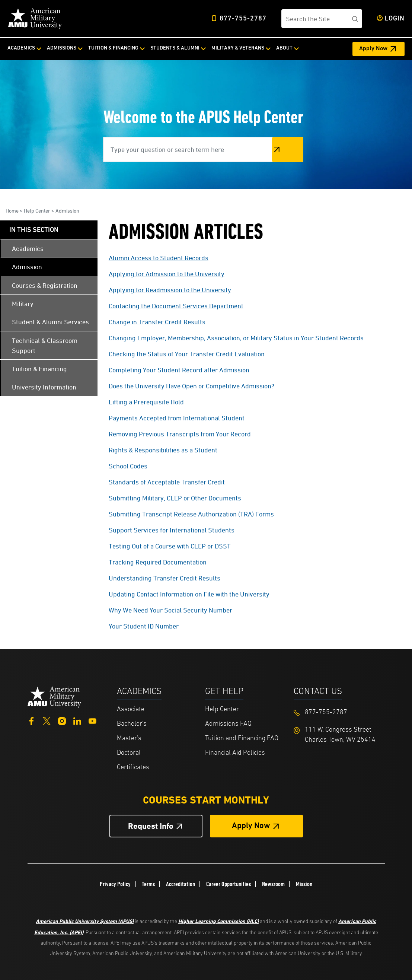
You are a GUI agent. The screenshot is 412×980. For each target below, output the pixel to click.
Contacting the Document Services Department (176, 306)
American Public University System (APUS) (85, 921)
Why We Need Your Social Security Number (170, 610)
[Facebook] (31, 720)
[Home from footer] (55, 696)
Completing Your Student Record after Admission (179, 370)
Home (12, 211)
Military (23, 304)
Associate (131, 709)
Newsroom (273, 884)
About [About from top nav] (284, 48)
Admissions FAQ (228, 724)
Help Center (37, 211)
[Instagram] (62, 720)
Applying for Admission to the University (167, 274)
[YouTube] (92, 720)
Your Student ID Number (144, 626)
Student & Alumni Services (50, 322)
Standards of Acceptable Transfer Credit (167, 482)
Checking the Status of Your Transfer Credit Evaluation (187, 354)
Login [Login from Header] (395, 19)
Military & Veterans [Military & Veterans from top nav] (238, 48)
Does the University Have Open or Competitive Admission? (191, 386)
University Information (44, 387)
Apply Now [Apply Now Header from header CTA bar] (373, 49)
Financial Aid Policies (235, 753)
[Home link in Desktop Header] (35, 19)
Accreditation (181, 884)
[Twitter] (47, 720)
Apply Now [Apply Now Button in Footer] (251, 826)
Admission (67, 211)
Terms (148, 884)
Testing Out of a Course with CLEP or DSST (170, 546)
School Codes (128, 466)
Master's (129, 739)
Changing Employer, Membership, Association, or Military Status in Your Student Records (236, 338)
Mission (304, 884)
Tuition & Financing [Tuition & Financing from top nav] (113, 48)
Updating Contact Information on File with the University (189, 594)
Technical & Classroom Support (45, 346)
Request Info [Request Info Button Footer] (151, 826)
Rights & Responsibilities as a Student (163, 450)
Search (288, 149)
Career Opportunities (229, 884)
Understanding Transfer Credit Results (165, 578)
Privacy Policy (115, 884)
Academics (28, 249)
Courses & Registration (45, 285)
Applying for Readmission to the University (170, 290)
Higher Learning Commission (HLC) (218, 921)
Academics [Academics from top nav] (21, 48)
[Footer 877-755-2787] (338, 712)
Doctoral (129, 753)
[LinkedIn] (77, 720)
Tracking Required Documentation (158, 562)
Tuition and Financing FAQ (242, 739)
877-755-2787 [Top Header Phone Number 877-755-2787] (243, 19)
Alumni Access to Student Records (159, 258)
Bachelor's (132, 724)
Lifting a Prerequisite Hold (146, 402)
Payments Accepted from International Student (177, 418)
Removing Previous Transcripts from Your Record (180, 434)
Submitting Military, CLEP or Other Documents (175, 498)
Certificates (133, 768)
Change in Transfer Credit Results (157, 322)
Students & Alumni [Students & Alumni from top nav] (175, 48)
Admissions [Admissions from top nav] (62, 48)
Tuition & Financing (39, 369)
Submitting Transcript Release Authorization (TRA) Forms (191, 514)
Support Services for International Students (172, 530)
